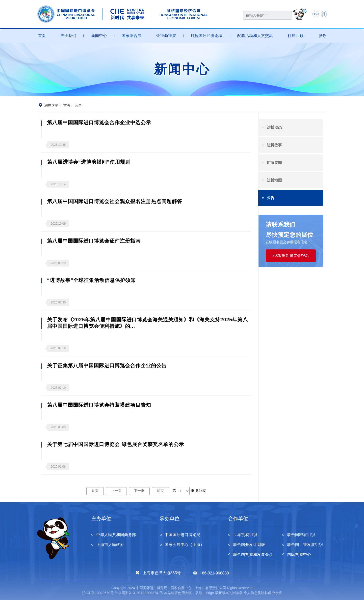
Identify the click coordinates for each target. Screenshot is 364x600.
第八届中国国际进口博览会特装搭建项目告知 (99, 405)
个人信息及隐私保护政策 (263, 593)
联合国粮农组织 (301, 535)
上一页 (116, 491)
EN (315, 14)
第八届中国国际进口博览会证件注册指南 (94, 241)
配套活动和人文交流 (255, 36)
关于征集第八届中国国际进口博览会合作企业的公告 (107, 365)
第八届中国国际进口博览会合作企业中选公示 (99, 122)
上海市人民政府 (110, 545)
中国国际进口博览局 (182, 535)
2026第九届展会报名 (291, 255)
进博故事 (274, 145)
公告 (271, 198)
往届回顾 (296, 36)
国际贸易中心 (299, 555)
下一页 (139, 491)
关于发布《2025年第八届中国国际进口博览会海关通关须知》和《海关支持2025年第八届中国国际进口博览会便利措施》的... (147, 323)
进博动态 (274, 127)
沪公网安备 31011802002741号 (139, 593)
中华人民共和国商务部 (116, 535)
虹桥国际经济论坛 (207, 36)
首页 (42, 36)
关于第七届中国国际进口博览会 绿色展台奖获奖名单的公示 (116, 444)
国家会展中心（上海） (184, 545)
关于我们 (68, 36)
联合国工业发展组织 (305, 545)
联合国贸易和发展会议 (253, 555)
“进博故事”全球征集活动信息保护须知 (91, 280)
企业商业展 (166, 36)
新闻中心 (99, 36)
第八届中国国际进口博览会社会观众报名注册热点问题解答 (115, 201)
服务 (322, 36)
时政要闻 (274, 163)
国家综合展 (131, 36)
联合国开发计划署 (249, 545)
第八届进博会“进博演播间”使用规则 (89, 162)
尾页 (160, 491)
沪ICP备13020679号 (98, 593)
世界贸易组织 (245, 535)
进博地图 (274, 180)
